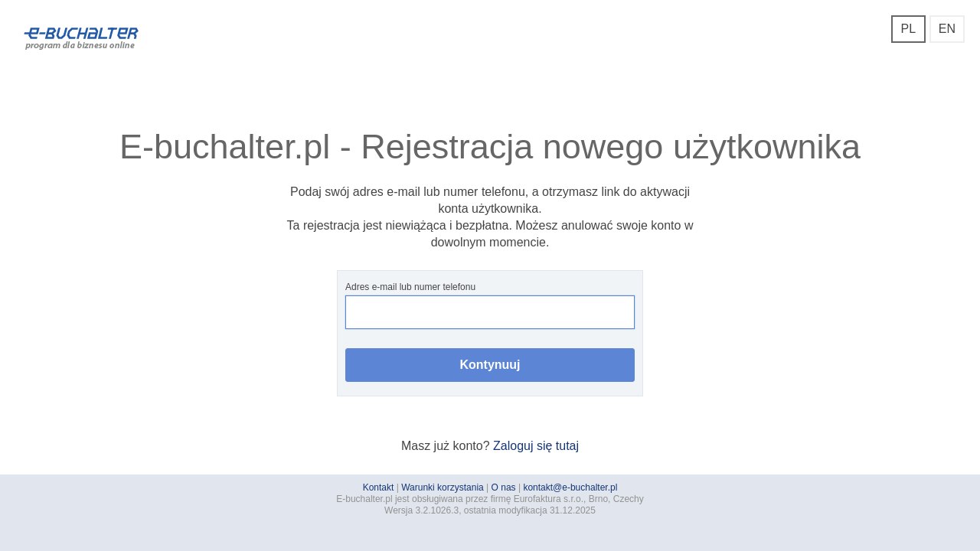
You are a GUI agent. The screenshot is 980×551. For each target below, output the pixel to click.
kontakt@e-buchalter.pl (570, 487)
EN (947, 29)
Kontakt (379, 487)
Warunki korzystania (443, 487)
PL (908, 29)
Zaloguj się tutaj (536, 446)
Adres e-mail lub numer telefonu (490, 305)
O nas (504, 487)
